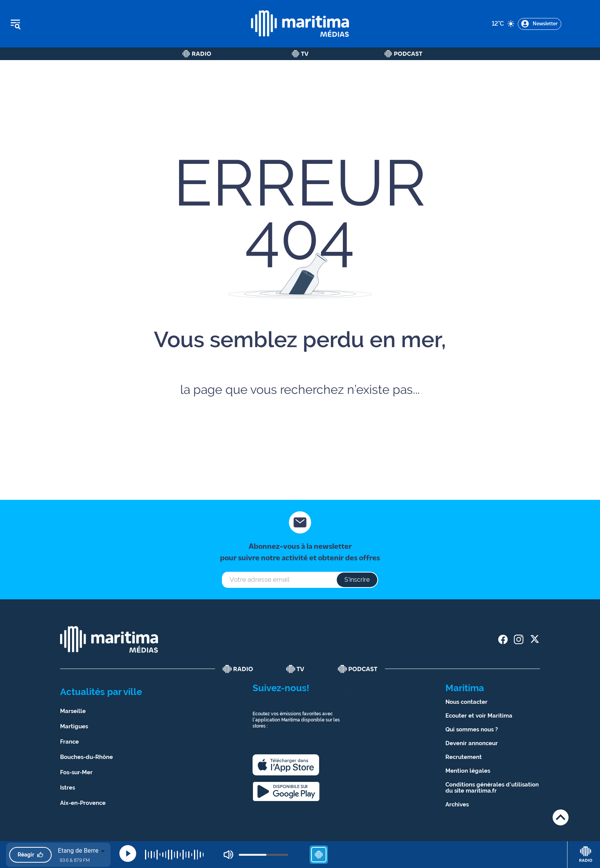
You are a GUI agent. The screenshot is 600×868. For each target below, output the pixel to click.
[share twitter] (534, 639)
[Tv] (300, 54)
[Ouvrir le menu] (54, 24)
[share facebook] (503, 639)
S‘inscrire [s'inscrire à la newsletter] (357, 580)
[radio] (238, 669)
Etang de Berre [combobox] (78, 851)
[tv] (295, 669)
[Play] (128, 853)
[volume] (263, 855)
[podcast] (358, 669)
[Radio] (197, 54)
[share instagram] (519, 639)
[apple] (286, 765)
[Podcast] (404, 54)
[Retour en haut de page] (561, 817)
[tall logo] (300, 24)
